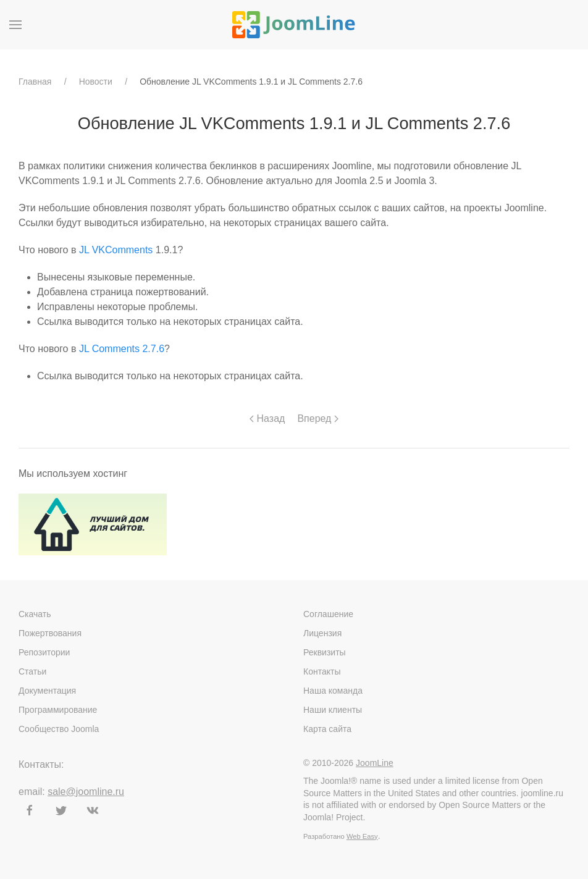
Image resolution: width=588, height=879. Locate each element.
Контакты (322, 671)
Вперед (317, 418)
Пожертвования (50, 633)
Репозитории (44, 652)
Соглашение (328, 614)
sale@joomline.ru (86, 792)
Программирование (58, 710)
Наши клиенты (333, 710)
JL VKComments (116, 250)
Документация (47, 691)
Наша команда (333, 691)
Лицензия (322, 633)
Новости (96, 82)
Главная (35, 82)
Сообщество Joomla (59, 729)
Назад (267, 418)
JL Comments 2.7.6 (122, 349)
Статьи (32, 671)
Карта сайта (327, 729)
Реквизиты (325, 652)
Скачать (35, 614)
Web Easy (362, 836)
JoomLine (375, 763)
